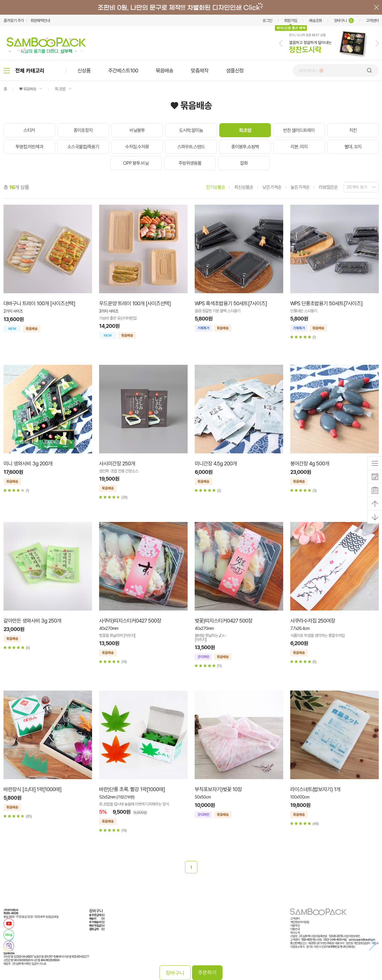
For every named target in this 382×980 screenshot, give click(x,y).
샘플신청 (235, 71)
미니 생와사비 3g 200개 (28, 463)
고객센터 (372, 21)
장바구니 (344, 21)
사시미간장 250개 (117, 463)
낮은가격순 (272, 187)
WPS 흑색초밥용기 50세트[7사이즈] (231, 303)
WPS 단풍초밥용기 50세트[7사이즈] (326, 303)
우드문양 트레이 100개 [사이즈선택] (135, 303)
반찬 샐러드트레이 (299, 130)
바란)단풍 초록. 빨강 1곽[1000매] (132, 789)
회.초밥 (60, 89)
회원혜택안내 (40, 21)
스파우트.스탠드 (191, 147)
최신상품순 (244, 187)
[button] (281, 43)
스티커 (29, 130)
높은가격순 (300, 187)
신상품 (84, 71)
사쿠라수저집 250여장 (313, 621)
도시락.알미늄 (191, 130)
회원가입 (291, 21)
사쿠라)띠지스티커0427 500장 (130, 621)
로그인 (267, 21)
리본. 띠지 (299, 147)
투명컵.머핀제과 (29, 147)
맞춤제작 (200, 71)
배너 (191, 7)
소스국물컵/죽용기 (83, 147)
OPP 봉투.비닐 (136, 163)
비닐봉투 (137, 130)
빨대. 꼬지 (353, 147)
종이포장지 (83, 130)
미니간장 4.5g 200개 (216, 463)
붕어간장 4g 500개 (310, 463)
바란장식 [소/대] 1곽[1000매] (32, 789)
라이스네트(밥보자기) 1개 (315, 789)
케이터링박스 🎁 (311, 71)
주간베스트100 (123, 71)
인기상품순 (216, 187)
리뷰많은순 (328, 187)
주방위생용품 (190, 163)
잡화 (244, 163)
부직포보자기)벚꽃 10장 (218, 789)
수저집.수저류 (137, 147)
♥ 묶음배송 (28, 89)
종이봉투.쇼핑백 (245, 147)
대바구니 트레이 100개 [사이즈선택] (39, 303)
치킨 (353, 130)
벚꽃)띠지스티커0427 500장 (224, 621)
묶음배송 (164, 71)
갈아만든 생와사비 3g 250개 (32, 621)
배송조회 (315, 21)
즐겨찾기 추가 (14, 21)
